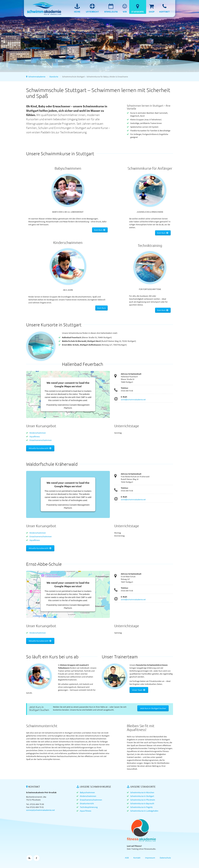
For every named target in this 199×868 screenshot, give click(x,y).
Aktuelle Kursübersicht (40, 448)
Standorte (54, 77)
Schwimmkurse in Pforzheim (143, 800)
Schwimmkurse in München (142, 792)
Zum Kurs (100, 230)
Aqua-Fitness (86, 811)
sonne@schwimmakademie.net (133, 400)
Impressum (150, 858)
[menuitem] (77, 7)
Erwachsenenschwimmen (41, 440)
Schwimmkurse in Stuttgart (142, 796)
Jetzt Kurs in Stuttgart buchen (153, 708)
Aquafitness (35, 436)
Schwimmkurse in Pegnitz (141, 807)
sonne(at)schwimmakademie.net (40, 810)
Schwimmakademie (43, 6)
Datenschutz (165, 858)
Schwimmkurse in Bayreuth (142, 803)
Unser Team (139, 690)
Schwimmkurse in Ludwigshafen (144, 811)
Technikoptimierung (89, 807)
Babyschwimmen (87, 792)
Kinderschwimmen (38, 433)
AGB (127, 858)
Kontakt (137, 858)
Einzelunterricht (87, 803)
